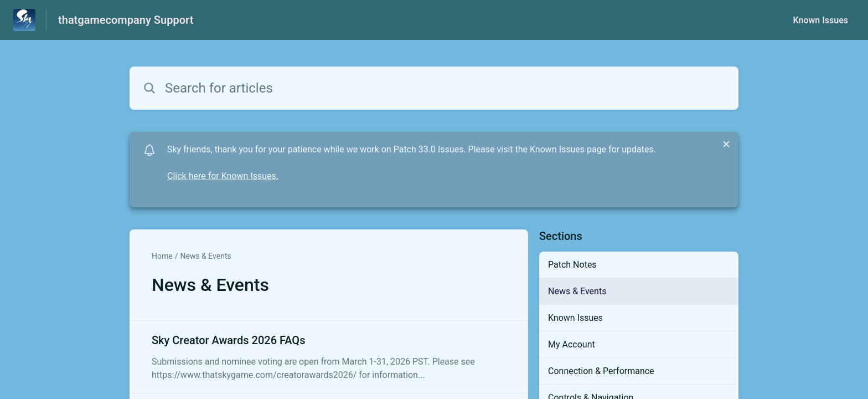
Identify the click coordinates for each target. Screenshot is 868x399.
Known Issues (820, 20)
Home (162, 256)
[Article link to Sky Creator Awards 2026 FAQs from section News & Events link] (329, 357)
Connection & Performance (601, 371)
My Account (572, 344)
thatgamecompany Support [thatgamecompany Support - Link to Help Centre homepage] (126, 20)
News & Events (205, 256)
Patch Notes (572, 265)
